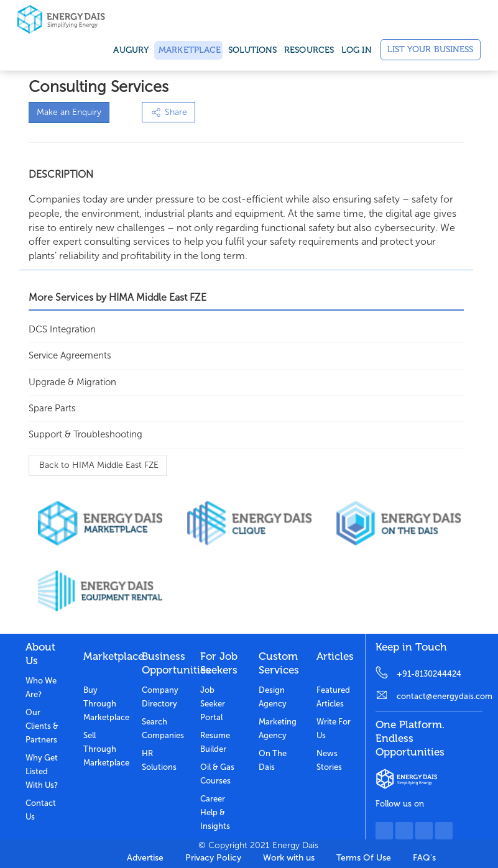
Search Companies (162, 729)
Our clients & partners (42, 726)
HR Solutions (159, 760)
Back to (98, 465)
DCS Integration (62, 329)
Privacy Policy (213, 858)
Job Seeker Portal (213, 704)
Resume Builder (215, 742)
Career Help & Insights (215, 812)
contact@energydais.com (440, 696)
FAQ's (424, 858)
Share (168, 112)
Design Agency (273, 697)
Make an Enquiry (69, 112)
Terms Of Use (364, 858)
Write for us (334, 729)
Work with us (289, 858)
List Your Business (431, 49)
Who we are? (41, 688)
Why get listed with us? (42, 771)
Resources (309, 50)
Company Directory (160, 697)
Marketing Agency (278, 729)
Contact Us (41, 810)
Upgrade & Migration (72, 382)
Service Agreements (70, 355)
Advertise (145, 858)
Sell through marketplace (103, 749)
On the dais (273, 760)
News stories (329, 760)
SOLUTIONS (252, 50)
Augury (131, 50)
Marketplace (188, 50)
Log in (357, 50)
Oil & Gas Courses (217, 774)
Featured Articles (333, 697)
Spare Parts (52, 408)
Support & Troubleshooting (85, 434)
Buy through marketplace (103, 704)
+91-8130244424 (429, 674)
